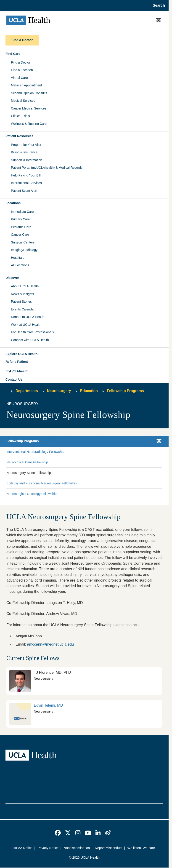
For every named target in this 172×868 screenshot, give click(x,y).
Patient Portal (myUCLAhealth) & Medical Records (47, 168)
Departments (27, 391)
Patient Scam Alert (24, 191)
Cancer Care (20, 235)
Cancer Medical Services (29, 108)
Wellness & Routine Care (29, 124)
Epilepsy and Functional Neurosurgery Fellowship (41, 483)
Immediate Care (22, 212)
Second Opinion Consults (29, 93)
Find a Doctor (21, 62)
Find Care (13, 54)
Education (89, 391)
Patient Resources (19, 136)
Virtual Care (19, 78)
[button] (84, 354)
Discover (12, 278)
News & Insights (22, 294)
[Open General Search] (157, 5)
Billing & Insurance (24, 152)
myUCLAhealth (17, 371)
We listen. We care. (142, 848)
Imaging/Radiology (24, 250)
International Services (26, 183)
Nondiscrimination (77, 848)
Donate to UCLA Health (28, 317)
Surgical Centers (23, 242)
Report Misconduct (108, 848)
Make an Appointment (26, 85)
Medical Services (23, 101)
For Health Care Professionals (32, 332)
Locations (13, 203)
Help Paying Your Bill (26, 175)
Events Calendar (23, 309)
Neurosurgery (59, 391)
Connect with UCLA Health (30, 340)
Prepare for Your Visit (26, 145)
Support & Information (26, 160)
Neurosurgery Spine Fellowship (29, 473)
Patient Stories (21, 302)
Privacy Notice (48, 848)
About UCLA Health (25, 286)
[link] (84, 714)
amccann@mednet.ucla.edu (50, 644)
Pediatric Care (21, 227)
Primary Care (20, 219)
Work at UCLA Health (26, 325)
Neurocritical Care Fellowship (27, 462)
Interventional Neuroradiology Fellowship (35, 452)
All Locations (20, 265)
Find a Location (22, 70)
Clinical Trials (20, 116)
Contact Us (14, 379)
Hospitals (18, 258)
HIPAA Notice (23, 848)
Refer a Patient (17, 362)
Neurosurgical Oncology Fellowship (31, 494)
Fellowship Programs (125, 391)
